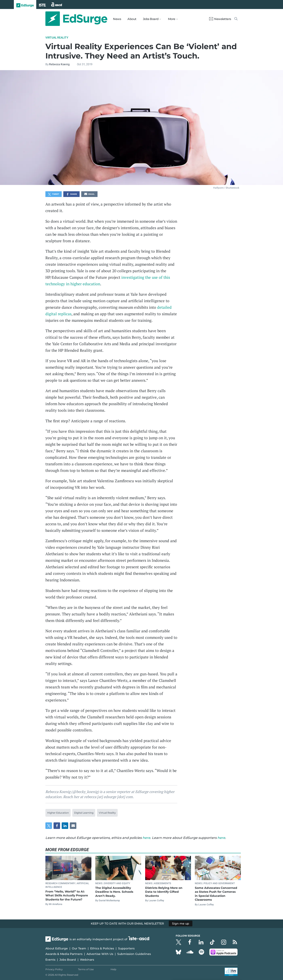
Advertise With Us (100, 954)
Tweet (54, 194)
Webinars (87, 960)
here (146, 838)
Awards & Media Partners (64, 954)
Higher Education (58, 813)
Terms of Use (86, 969)
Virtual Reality (57, 38)
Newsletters (220, 19)
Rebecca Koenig (59, 64)
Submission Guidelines (134, 954)
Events (50, 960)
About (132, 19)
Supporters (126, 948)
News (117, 19)
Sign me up (181, 924)
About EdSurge (57, 948)
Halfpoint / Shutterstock (226, 188)
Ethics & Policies (102, 948)
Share (72, 194)
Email (89, 194)
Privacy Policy (54, 969)
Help (113, 969)
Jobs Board (68, 960)
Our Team (79, 948)
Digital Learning (84, 813)
